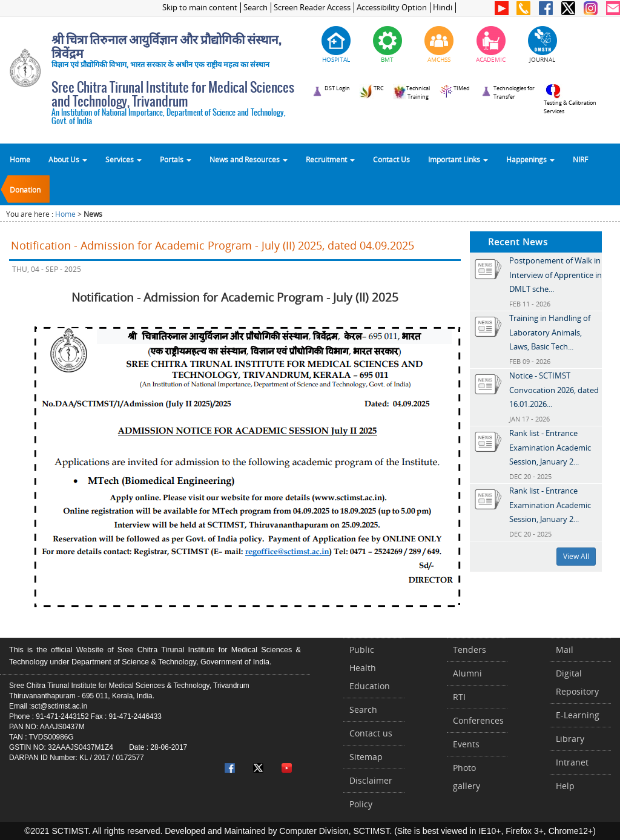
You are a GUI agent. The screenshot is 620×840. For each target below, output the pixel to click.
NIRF (580, 159)
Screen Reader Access (312, 8)
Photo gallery (467, 777)
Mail (565, 650)
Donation (25, 190)
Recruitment (330, 159)
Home (20, 159)
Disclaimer (371, 780)
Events (466, 744)
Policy (361, 804)
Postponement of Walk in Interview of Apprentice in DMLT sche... (556, 275)
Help (565, 786)
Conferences (478, 720)
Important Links (458, 159)
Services (124, 159)
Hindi (443, 8)
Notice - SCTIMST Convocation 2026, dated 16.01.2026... (554, 390)
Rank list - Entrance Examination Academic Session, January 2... (550, 447)
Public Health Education (370, 668)
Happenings (530, 159)
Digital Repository (577, 682)
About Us (68, 159)
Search (256, 8)
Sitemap (366, 757)
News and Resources (249, 159)
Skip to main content (200, 8)
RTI (459, 697)
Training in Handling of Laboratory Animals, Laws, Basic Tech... (550, 332)
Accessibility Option (392, 8)
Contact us (371, 733)
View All (576, 556)
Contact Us (391, 159)
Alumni (467, 673)
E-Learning (578, 715)
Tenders (470, 650)
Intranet (572, 762)
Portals (176, 159)
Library (570, 739)
